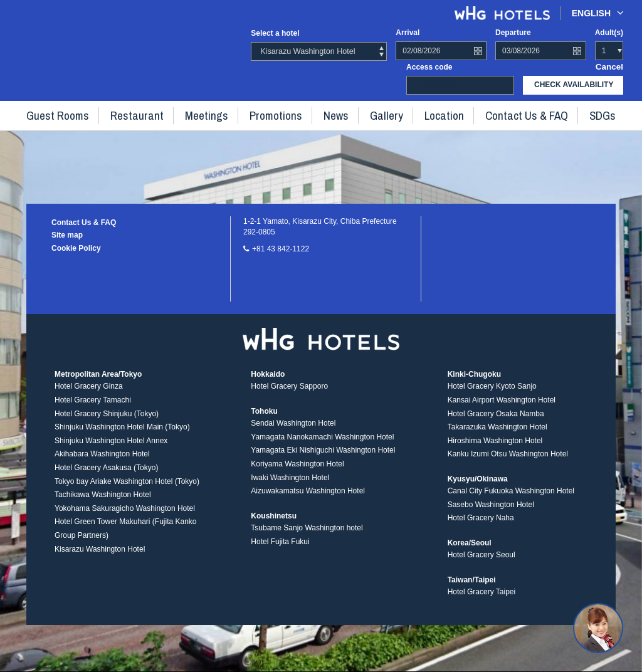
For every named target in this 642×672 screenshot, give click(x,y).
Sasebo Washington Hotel (491, 513)
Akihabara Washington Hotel (102, 463)
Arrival (408, 33)
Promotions (279, 113)
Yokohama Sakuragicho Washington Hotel (125, 517)
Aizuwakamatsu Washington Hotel (308, 500)
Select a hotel (275, 33)
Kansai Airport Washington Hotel (502, 408)
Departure (513, 33)
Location (428, 113)
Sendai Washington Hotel (293, 432)
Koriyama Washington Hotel (297, 472)
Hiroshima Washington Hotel (495, 449)
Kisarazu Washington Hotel (100, 557)
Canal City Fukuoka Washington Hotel (511, 500)
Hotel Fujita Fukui (280, 550)
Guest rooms (89, 113)
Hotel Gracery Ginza (89, 395)
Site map (67, 235)
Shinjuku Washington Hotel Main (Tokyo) (122, 436)
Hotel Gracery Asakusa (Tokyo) (106, 476)
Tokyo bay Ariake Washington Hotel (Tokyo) (127, 490)
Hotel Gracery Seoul (481, 564)
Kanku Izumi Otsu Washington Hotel (508, 463)
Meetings (218, 113)
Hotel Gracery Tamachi (93, 408)
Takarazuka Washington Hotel (497, 436)
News (333, 113)
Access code (429, 66)
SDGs (568, 113)
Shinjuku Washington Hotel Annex (111, 449)
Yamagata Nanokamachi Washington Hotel (322, 445)
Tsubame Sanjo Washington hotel (307, 536)
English (598, 13)
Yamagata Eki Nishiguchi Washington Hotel (323, 459)
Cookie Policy (76, 248)
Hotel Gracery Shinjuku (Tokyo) (107, 422)
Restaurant (157, 113)
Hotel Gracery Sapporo (289, 395)
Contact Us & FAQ (501, 113)
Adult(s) (609, 33)
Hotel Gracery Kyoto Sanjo (492, 395)
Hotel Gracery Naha (481, 527)
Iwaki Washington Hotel (290, 486)
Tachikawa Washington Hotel (103, 503)
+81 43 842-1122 (281, 249)
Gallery (377, 113)
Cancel (611, 66)
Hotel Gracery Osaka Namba (496, 422)
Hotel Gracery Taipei (482, 600)
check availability (574, 84)
